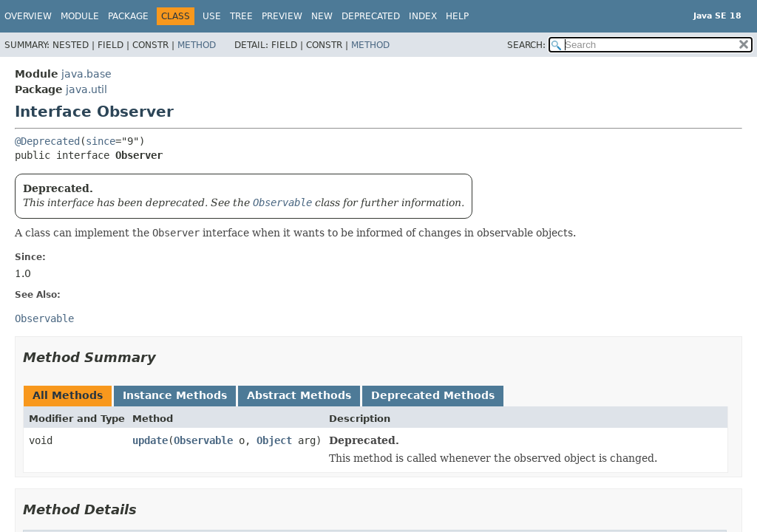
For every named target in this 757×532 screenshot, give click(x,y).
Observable (203, 440)
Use (212, 16)
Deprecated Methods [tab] (433, 395)
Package (128, 16)
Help (457, 16)
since (101, 141)
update (150, 440)
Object (274, 440)
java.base (86, 74)
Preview (282, 16)
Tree (241, 16)
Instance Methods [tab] (175, 395)
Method (197, 45)
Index (423, 16)
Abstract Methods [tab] (299, 395)
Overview (28, 16)
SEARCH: (526, 45)
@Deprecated (47, 141)
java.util (86, 89)
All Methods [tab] (68, 395)
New (322, 16)
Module (80, 16)
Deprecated (371, 16)
